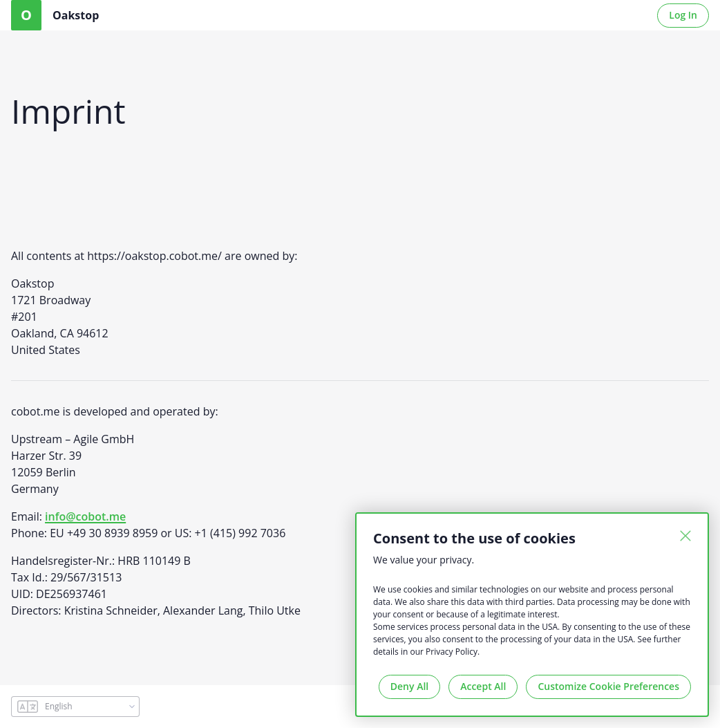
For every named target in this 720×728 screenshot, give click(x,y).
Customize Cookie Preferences (608, 686)
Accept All (483, 686)
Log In (683, 15)
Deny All (409, 686)
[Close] (685, 536)
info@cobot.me (85, 516)
